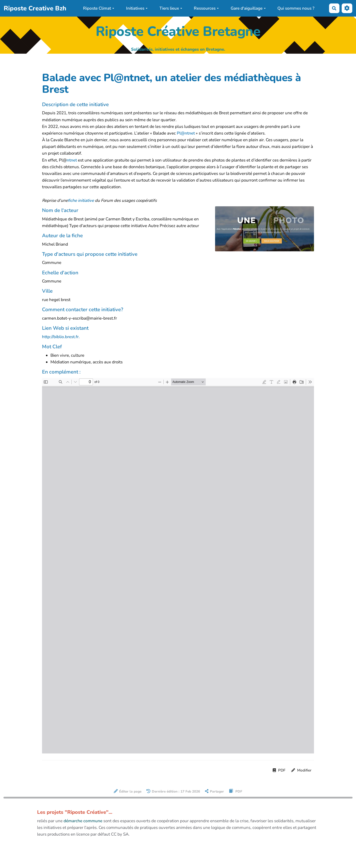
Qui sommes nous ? (296, 8)
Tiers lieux (171, 8)
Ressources (206, 8)
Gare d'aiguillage (248, 8)
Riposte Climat (99, 8)
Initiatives (137, 8)
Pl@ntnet (186, 133)
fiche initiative (81, 200)
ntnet (72, 160)
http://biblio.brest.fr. (61, 337)
